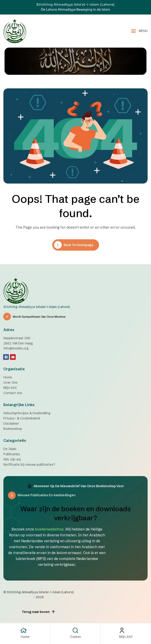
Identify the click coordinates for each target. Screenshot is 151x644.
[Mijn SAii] (126, 630)
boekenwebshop (49, 529)
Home (25, 637)
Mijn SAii (126, 637)
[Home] (25, 630)
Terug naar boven (39, 612)
